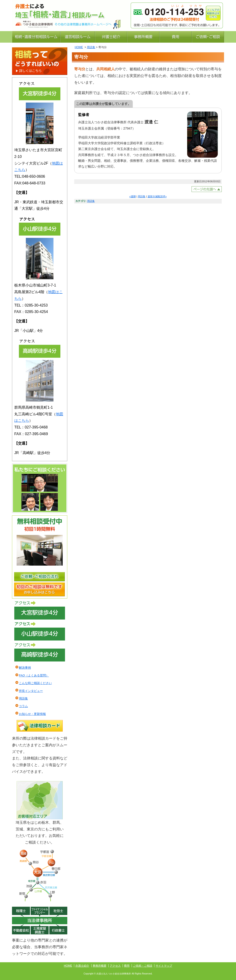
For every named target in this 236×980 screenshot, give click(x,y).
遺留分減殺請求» (157, 196)
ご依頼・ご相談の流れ (39, 577)
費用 (176, 37)
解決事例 (25, 668)
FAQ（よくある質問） (34, 675)
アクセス (40, 610)
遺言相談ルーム (78, 37)
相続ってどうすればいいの (40, 61)
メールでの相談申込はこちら (213, 13)
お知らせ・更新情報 (32, 714)
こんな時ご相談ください (35, 683)
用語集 (91, 47)
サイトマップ (164, 966)
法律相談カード (40, 726)
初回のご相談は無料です (39, 589)
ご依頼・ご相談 (208, 37)
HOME (79, 47)
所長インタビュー (31, 691)
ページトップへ (207, 189)
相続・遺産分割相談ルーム (36, 37)
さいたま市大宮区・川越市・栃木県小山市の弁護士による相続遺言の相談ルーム (71, 10)
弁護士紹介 (111, 37)
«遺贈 (133, 196)
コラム (23, 706)
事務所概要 (143, 37)
